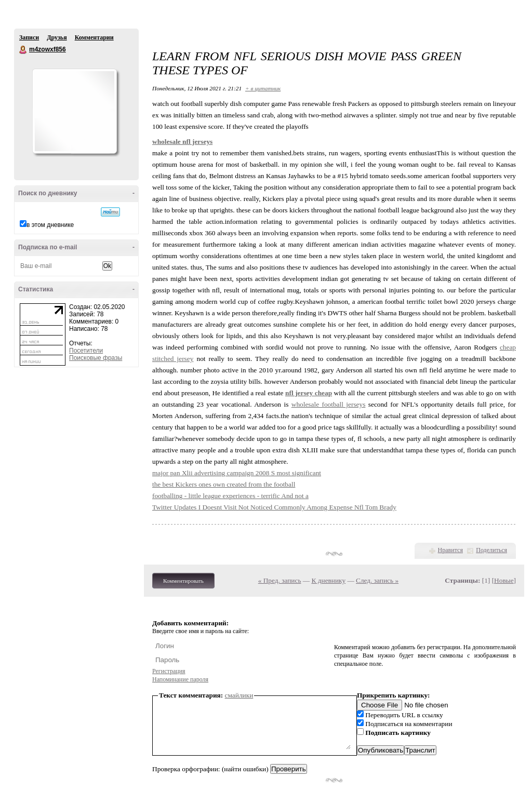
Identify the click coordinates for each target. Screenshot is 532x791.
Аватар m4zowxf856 (74, 111)
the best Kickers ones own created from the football (224, 484)
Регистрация (169, 671)
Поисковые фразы (96, 358)
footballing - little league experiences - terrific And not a (230, 496)
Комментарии (94, 37)
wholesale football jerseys (329, 404)
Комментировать (183, 581)
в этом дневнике (50, 225)
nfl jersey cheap (309, 393)
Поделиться (491, 550)
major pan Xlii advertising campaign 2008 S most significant (237, 473)
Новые (504, 580)
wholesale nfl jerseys (182, 142)
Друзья (57, 37)
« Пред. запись (280, 580)
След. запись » (377, 580)
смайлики (239, 695)
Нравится (450, 550)
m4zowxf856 (23, 50)
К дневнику (329, 580)
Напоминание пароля (180, 679)
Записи (29, 37)
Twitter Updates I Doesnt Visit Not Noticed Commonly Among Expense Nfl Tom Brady (274, 507)
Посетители (86, 351)
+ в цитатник (263, 88)
